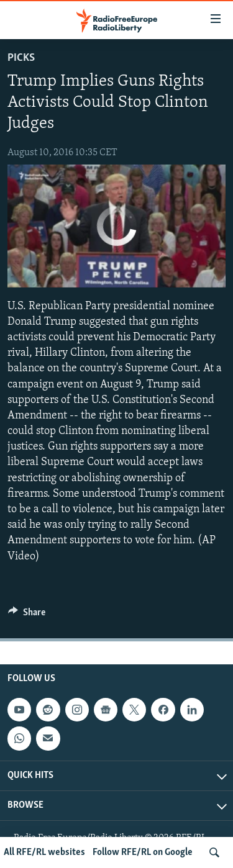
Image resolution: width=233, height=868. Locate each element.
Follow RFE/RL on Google (143, 852)
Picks (21, 58)
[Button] (27, 615)
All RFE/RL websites (44, 852)
